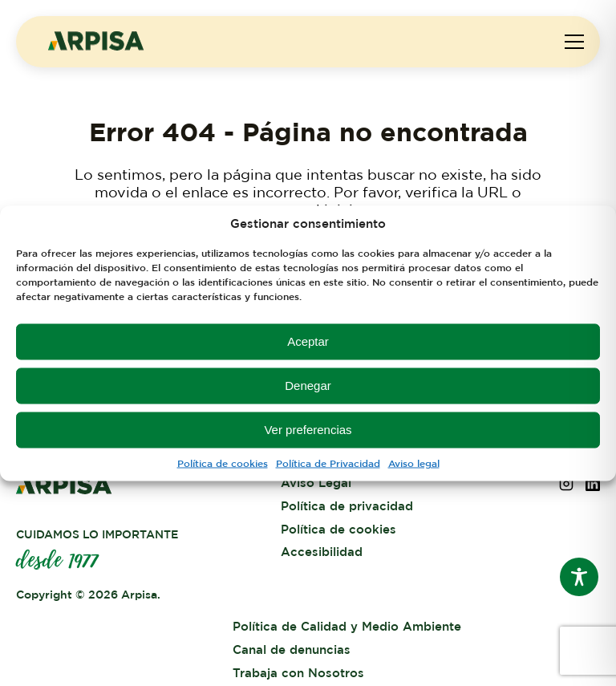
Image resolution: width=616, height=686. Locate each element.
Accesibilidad (322, 552)
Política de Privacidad (328, 463)
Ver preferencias (308, 430)
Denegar (308, 386)
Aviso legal (414, 463)
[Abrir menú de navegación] (574, 42)
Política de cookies (223, 463)
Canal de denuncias (292, 650)
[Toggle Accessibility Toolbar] (579, 577)
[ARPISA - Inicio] (96, 47)
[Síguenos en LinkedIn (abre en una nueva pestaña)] (593, 487)
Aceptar (308, 341)
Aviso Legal (316, 483)
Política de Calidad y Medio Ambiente (347, 627)
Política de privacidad (347, 507)
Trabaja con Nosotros (298, 674)
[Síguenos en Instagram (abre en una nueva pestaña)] (566, 487)
